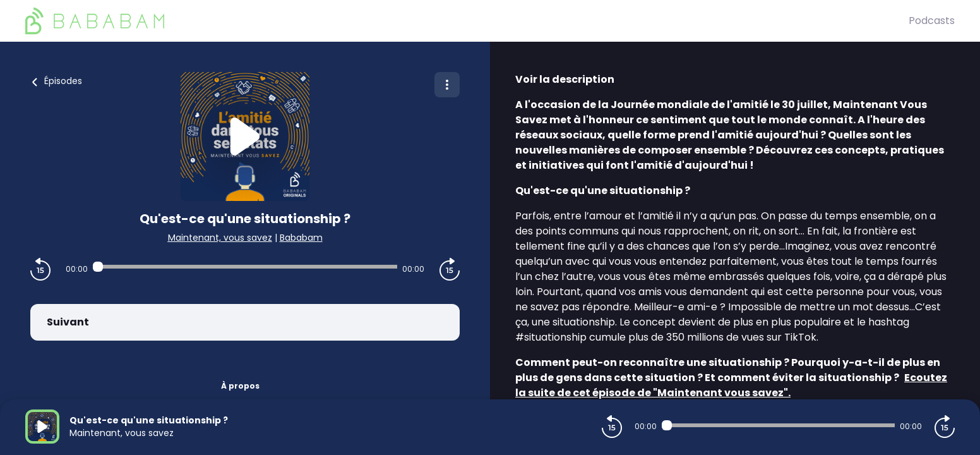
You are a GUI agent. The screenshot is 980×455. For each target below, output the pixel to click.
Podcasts (932, 21)
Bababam (301, 238)
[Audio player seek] (245, 267)
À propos (240, 386)
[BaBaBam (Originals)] (467, 21)
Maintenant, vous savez (220, 238)
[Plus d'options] (447, 85)
